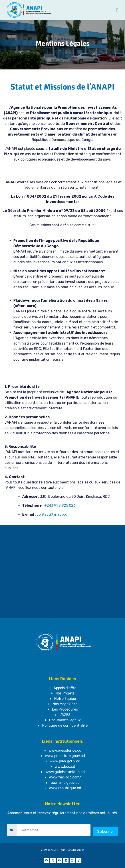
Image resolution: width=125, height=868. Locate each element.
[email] (54, 830)
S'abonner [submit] (106, 831)
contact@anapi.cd (52, 514)
